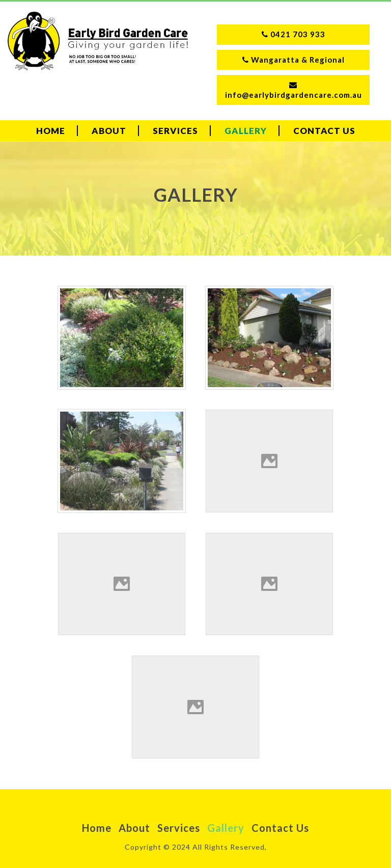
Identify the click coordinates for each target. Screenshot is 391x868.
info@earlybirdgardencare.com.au (294, 90)
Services (175, 131)
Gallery (246, 131)
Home (51, 131)
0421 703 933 (294, 34)
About (109, 131)
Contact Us (324, 131)
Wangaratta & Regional (294, 60)
